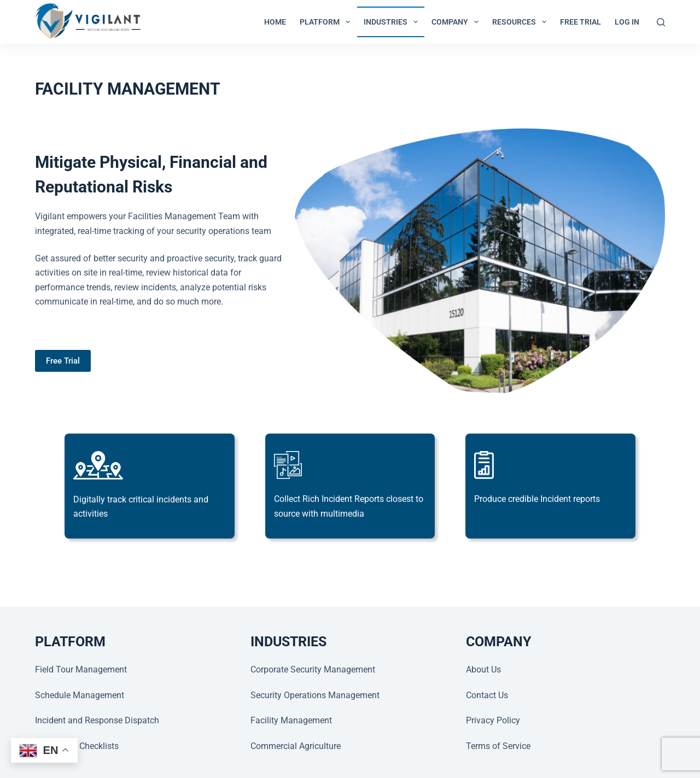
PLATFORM (327, 22)
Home (275, 22)
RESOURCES (521, 22)
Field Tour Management (81, 669)
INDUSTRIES (393, 22)
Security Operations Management (315, 695)
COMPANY (457, 22)
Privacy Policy (493, 720)
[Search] (661, 22)
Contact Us (487, 695)
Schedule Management (80, 695)
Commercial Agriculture (296, 746)
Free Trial (581, 22)
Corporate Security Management (313, 669)
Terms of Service (498, 746)
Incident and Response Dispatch (97, 720)
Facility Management (291, 720)
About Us (483, 669)
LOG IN (627, 22)
